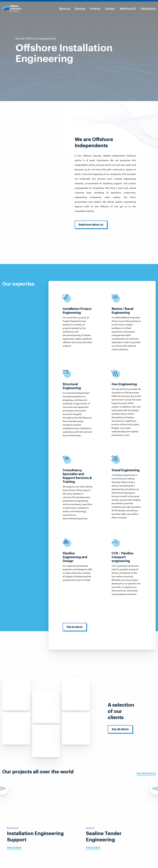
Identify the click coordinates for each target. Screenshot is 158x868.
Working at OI (128, 9)
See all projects (146, 773)
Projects (95, 9)
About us (65, 9)
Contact (110, 9)
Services (80, 9)
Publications (148, 9)
